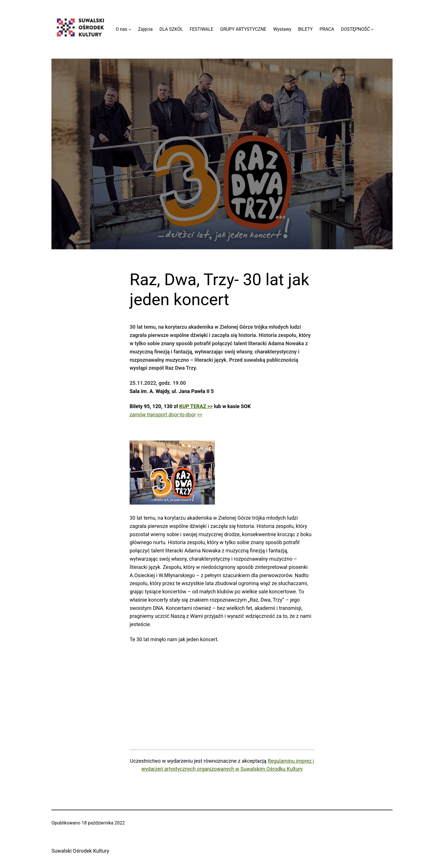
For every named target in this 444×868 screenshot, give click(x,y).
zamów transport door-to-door (163, 415)
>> (200, 415)
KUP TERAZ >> (196, 406)
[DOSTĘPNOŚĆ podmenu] (372, 29)
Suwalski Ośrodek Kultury (80, 851)
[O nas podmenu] (130, 29)
